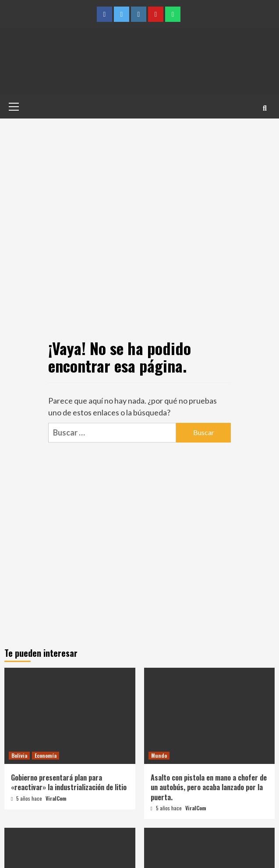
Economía (46, 755)
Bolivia (19, 755)
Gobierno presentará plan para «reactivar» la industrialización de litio (69, 782)
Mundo (159, 755)
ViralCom (56, 798)
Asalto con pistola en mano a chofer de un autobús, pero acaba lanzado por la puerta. (209, 787)
